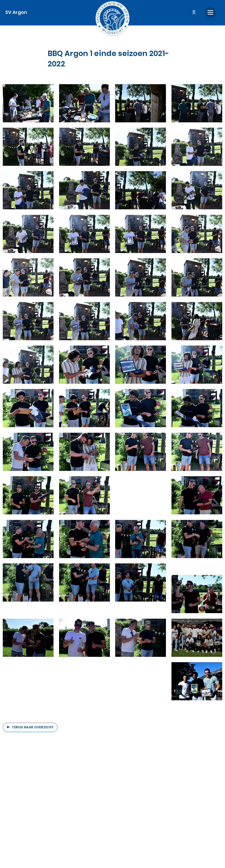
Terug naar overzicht (33, 727)
